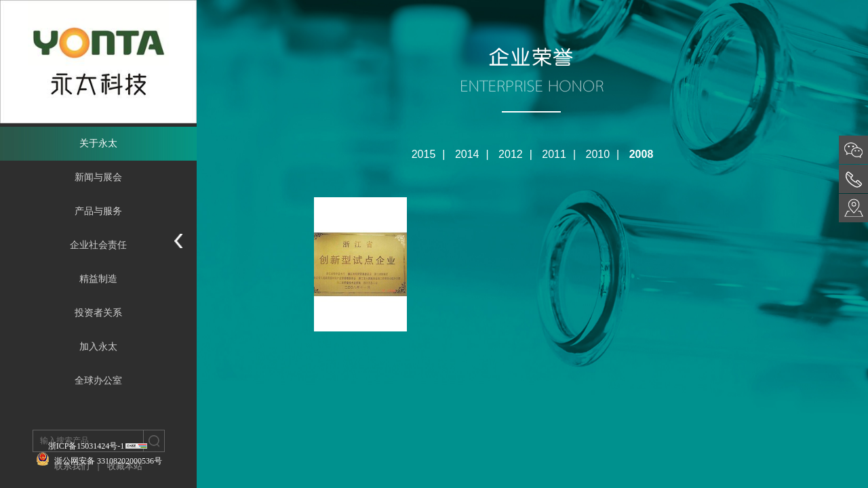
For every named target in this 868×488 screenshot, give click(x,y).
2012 (511, 154)
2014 (467, 154)
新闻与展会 (98, 177)
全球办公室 (98, 381)
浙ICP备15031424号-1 (86, 446)
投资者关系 (98, 313)
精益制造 (98, 279)
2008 (642, 154)
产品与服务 (98, 211)
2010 (598, 154)
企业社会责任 (98, 245)
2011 (554, 154)
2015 (424, 154)
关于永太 (98, 143)
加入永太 (98, 347)
